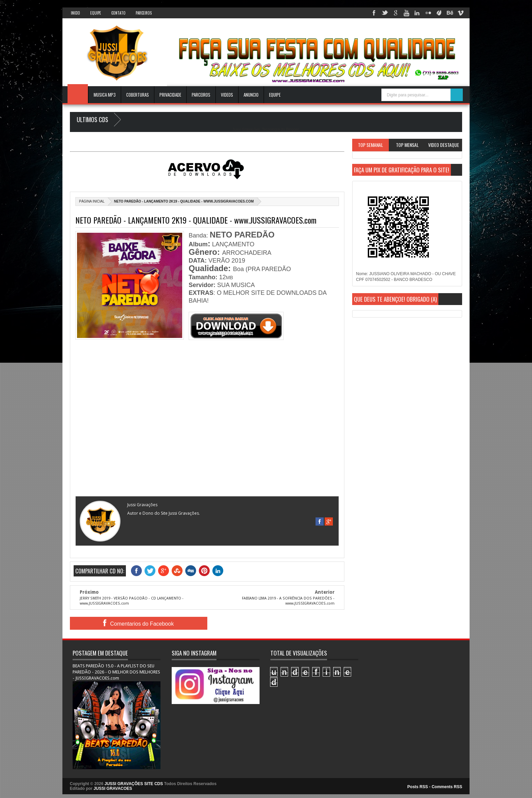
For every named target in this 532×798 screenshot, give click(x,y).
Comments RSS (447, 787)
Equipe (96, 13)
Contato (118, 13)
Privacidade (170, 95)
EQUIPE (275, 95)
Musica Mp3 (105, 95)
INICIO (75, 13)
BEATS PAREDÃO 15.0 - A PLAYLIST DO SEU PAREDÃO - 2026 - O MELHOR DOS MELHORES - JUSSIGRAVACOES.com (116, 672)
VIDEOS (227, 95)
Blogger (292, 129)
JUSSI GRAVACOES (113, 788)
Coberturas (138, 95)
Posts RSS (418, 787)
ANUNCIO (251, 95)
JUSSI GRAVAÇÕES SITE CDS (134, 784)
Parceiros (144, 13)
